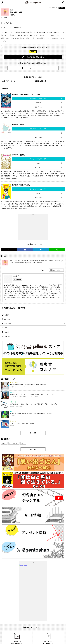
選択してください (55, 270)
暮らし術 (7, 319)
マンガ (7, 332)
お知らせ (7, 336)
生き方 (7, 315)
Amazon (39, 103)
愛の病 (12, 10)
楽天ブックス (39, 107)
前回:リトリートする (9, 81)
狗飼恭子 (16, 276)
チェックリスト (14, 443)
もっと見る (33, 433)
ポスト (62, 8)
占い (24, 443)
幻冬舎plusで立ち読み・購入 (38, 98)
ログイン (33, 68)
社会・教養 (8, 323)
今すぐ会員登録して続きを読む (33, 57)
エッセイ (5, 18)
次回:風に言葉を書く (41, 81)
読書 (6, 328)
